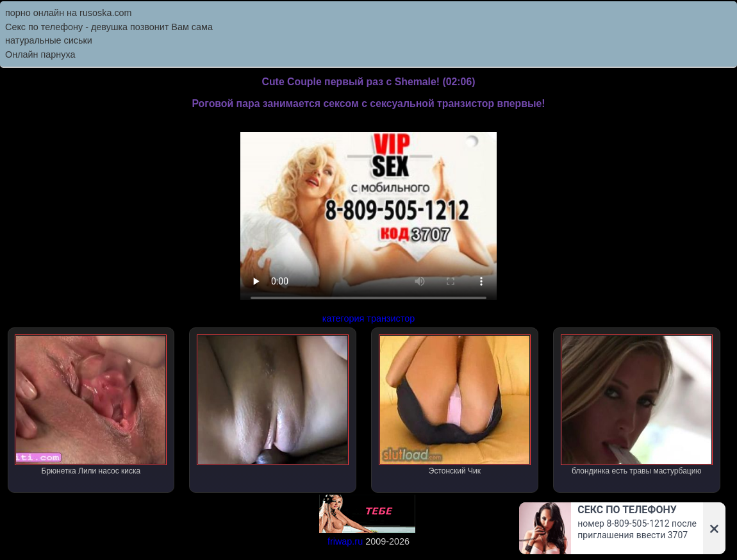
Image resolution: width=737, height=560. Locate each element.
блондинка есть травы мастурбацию (637, 405)
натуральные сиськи (49, 40)
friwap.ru (345, 541)
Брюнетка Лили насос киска (91, 405)
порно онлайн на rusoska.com (69, 13)
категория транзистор (369, 318)
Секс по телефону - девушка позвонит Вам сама (109, 27)
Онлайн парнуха (40, 54)
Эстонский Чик (455, 405)
